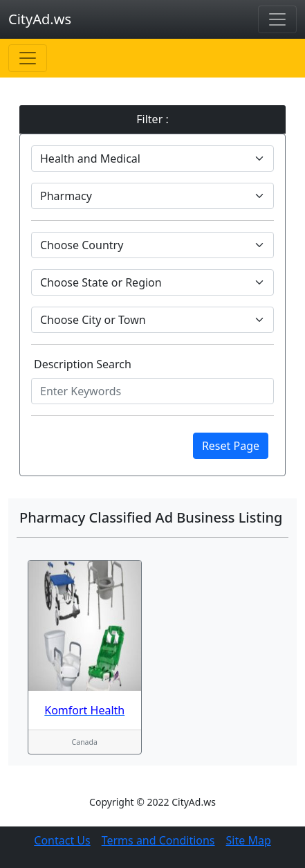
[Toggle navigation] (277, 19)
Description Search (83, 364)
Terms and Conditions (158, 840)
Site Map (249, 840)
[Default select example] (152, 159)
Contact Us (62, 840)
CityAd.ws (40, 19)
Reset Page (231, 446)
